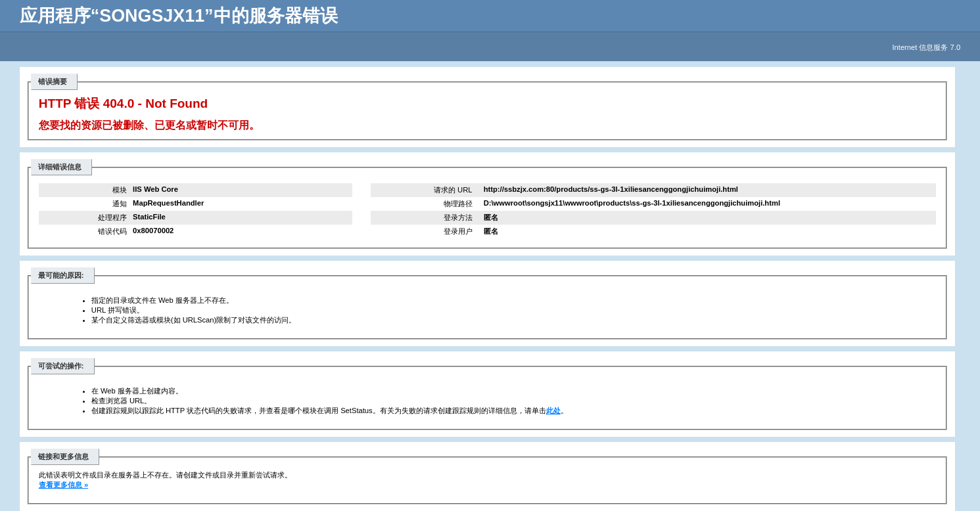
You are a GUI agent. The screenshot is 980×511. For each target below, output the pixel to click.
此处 (553, 411)
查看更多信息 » (63, 485)
